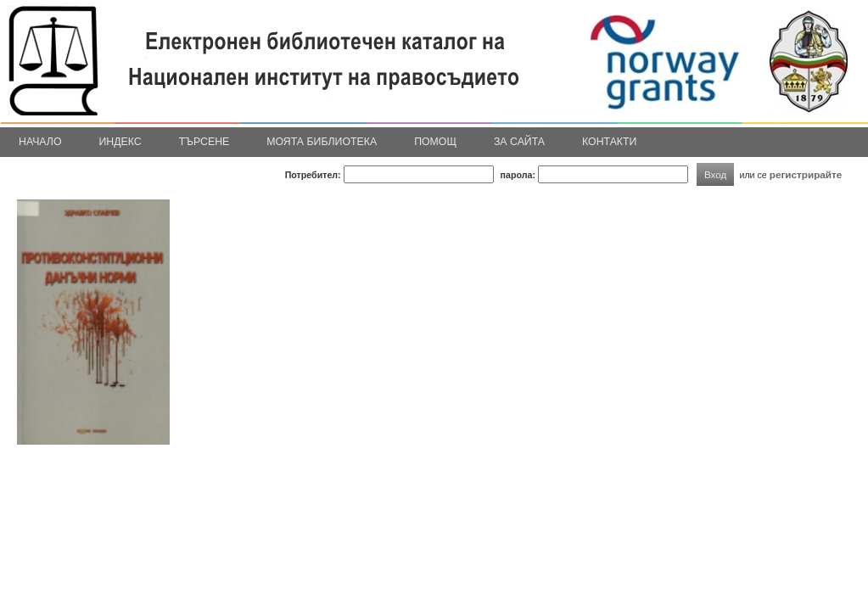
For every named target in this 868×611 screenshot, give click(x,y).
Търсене (204, 142)
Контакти (609, 142)
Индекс (120, 142)
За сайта (519, 142)
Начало (40, 142)
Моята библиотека (322, 142)
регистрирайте (806, 174)
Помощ (435, 142)
